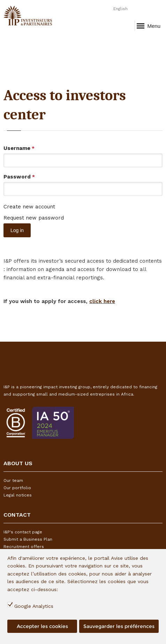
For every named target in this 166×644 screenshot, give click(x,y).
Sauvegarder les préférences (119, 626)
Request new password (34, 218)
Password (19, 177)
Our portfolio (17, 488)
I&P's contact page (23, 532)
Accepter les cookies (42, 626)
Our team (13, 480)
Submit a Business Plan (28, 539)
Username (19, 148)
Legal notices (18, 495)
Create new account (29, 207)
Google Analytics (34, 606)
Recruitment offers (24, 547)
